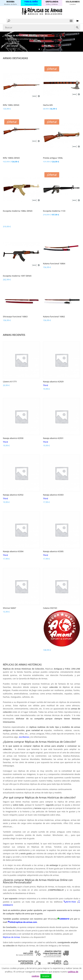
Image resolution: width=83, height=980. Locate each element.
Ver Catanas (13, 46)
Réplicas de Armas (11, 937)
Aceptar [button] (46, 976)
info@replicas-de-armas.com (23, 922)
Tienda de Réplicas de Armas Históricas (26, 36)
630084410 (8, 905)
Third (46, 385)
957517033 (71, 902)
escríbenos (24, 737)
